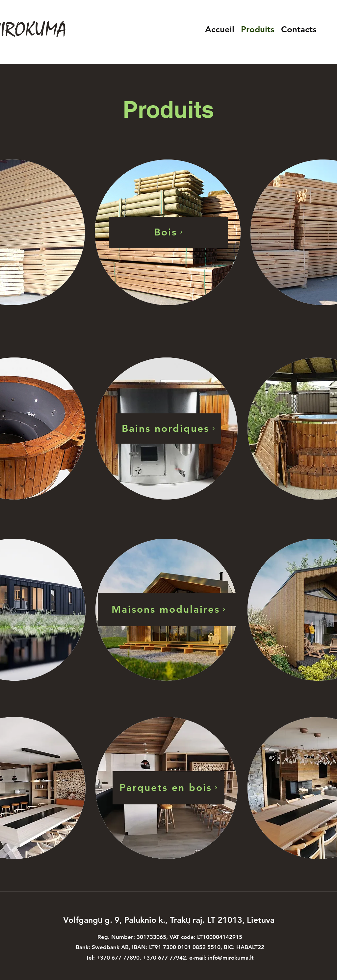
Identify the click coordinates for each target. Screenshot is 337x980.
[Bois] (168, 232)
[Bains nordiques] (168, 429)
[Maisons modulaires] (168, 610)
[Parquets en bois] (168, 788)
